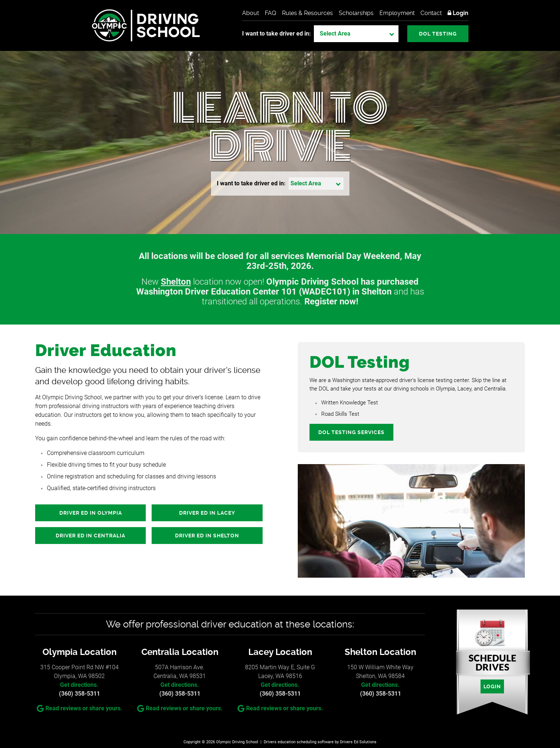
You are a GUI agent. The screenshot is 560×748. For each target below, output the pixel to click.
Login (458, 13)
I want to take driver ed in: (277, 34)
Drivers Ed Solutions (358, 742)
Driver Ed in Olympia (91, 513)
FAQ (270, 13)
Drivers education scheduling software (299, 742)
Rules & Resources (307, 13)
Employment (397, 13)
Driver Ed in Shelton (207, 536)
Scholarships (356, 13)
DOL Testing (438, 34)
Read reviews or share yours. (79, 708)
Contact (431, 13)
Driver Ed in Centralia (90, 536)
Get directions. (79, 685)
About (251, 13)
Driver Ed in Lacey (207, 513)
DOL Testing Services (351, 432)
